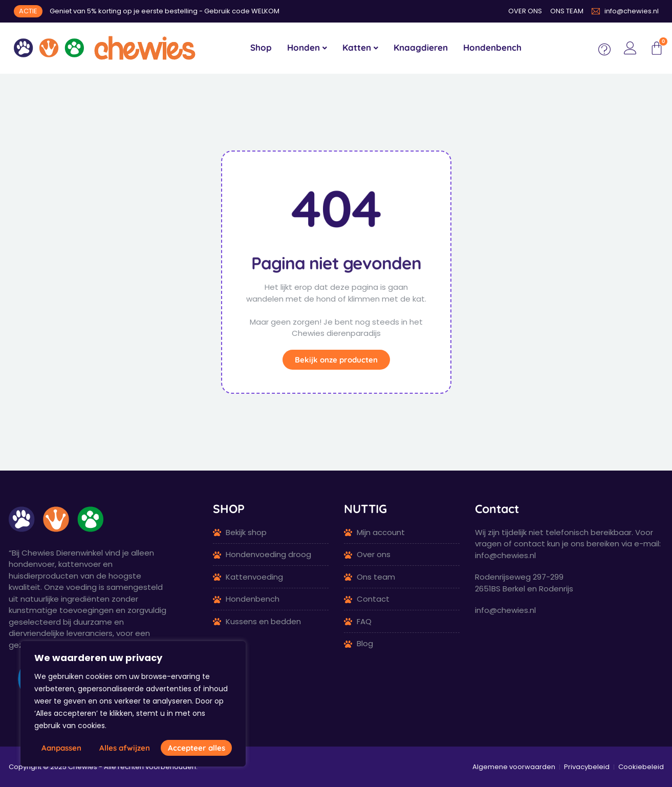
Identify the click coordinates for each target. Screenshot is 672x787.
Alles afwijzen (125, 748)
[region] (133, 704)
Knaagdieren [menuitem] (421, 47)
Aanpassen (61, 748)
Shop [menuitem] (261, 47)
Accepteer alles (197, 748)
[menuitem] (307, 48)
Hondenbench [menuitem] (492, 47)
